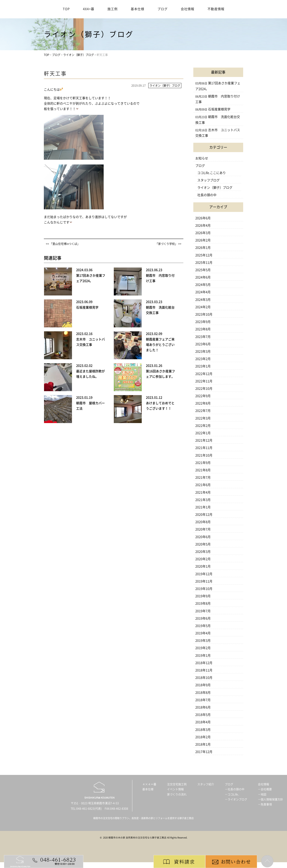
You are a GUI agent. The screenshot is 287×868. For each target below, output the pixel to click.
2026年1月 (203, 248)
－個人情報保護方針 (270, 799)
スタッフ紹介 (206, 784)
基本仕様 (138, 9)
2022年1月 (203, 433)
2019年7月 (203, 611)
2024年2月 (203, 307)
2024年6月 (203, 277)
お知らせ (202, 158)
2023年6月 (203, 344)
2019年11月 (204, 581)
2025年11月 (204, 263)
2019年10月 (204, 589)
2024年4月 (203, 292)
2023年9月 (203, 322)
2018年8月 (203, 693)
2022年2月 (203, 426)
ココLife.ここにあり (212, 173)
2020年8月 (203, 522)
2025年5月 (203, 270)
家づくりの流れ (177, 794)
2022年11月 (204, 381)
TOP (66, 9)
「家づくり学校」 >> (168, 244)
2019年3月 (203, 641)
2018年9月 (203, 685)
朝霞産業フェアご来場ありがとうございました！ (160, 345)
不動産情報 (216, 9)
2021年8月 (203, 470)
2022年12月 (204, 374)
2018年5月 (203, 715)
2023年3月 (203, 351)
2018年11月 (204, 670)
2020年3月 (203, 552)
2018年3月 (203, 730)
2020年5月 (203, 544)
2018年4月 (203, 722)
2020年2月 (203, 559)
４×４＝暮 (149, 784)
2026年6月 (203, 218)
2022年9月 (203, 396)
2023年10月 (204, 314)
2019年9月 (203, 596)
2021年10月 (204, 455)
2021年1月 (203, 507)
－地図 (262, 794)
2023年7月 (203, 337)
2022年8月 (203, 403)
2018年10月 (204, 678)
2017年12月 (204, 752)
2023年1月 (203, 366)
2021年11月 (204, 448)
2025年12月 (204, 255)
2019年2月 (203, 648)
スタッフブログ (208, 180)
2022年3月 (203, 418)
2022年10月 (204, 389)
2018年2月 (203, 737)
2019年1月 (203, 655)
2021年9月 (203, 463)
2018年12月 (204, 663)
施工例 (113, 9)
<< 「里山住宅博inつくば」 (63, 244)
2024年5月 (203, 285)
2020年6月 (203, 537)
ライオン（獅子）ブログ (215, 188)
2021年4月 (203, 492)
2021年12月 (204, 440)
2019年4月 (203, 633)
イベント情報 (175, 789)
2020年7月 (203, 529)
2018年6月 (203, 707)
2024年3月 (203, 300)
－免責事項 (265, 804)
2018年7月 (203, 700)
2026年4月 (203, 225)
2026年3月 (203, 233)
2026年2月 (203, 240)
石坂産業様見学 (87, 307)
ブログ (163, 9)
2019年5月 (203, 626)
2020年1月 (203, 566)
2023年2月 (203, 359)
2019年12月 (204, 574)
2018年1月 (203, 744)
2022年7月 (203, 411)
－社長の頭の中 (235, 789)
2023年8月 (203, 329)
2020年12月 (204, 515)
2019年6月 (203, 618)
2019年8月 (203, 603)
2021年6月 (203, 485)
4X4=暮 (89, 9)
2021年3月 (203, 500)
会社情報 (188, 9)
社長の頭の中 (207, 195)
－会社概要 (265, 789)
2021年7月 (203, 477)
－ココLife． (233, 794)
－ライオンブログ (236, 799)
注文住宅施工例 (177, 784)
